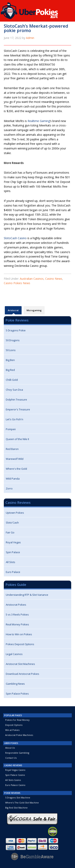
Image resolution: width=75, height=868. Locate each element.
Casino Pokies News (17, 283)
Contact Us (11, 758)
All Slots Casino (13, 780)
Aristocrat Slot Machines (20, 664)
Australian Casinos (32, 279)
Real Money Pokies (17, 624)
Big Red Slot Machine (16, 808)
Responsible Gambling (17, 753)
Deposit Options (14, 725)
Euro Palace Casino (15, 785)
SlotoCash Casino (15, 238)
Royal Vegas (13, 542)
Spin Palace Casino (15, 775)
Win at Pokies (12, 730)
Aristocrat (13, 312)
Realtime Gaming (39, 121)
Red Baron (12, 449)
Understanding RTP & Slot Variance (27, 595)
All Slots (10, 562)
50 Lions (11, 350)
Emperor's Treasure (18, 409)
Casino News (54, 279)
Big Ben (10, 360)
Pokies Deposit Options (20, 644)
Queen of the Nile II (17, 439)
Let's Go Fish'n (14, 419)
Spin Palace (13, 552)
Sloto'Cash (12, 523)
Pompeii (11, 429)
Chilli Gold (12, 380)
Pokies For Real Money (17, 720)
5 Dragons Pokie (16, 330)
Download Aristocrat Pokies (22, 674)
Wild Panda (13, 479)
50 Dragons (13, 340)
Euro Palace (13, 572)
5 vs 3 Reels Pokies (17, 614)
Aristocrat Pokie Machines (19, 735)
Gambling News (15, 684)
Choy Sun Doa (14, 390)
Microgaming (34, 310)
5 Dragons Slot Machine (18, 798)
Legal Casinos (14, 654)
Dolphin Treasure (16, 400)
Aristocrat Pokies (16, 605)
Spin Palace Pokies (17, 694)
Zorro (9, 488)
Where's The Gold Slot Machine (22, 803)
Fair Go (10, 532)
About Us (10, 748)
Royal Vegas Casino (15, 770)
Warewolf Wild (15, 459)
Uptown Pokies (15, 513)
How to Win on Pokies (19, 634)
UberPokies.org (37, 10)
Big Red (10, 370)
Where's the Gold (16, 469)
